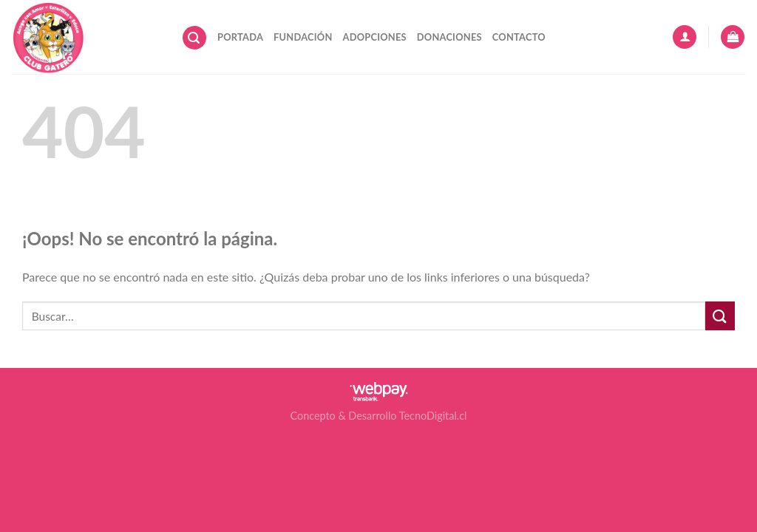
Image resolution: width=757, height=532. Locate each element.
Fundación (303, 37)
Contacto (519, 37)
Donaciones (449, 37)
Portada (240, 37)
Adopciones (375, 37)
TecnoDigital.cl (433, 416)
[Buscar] (194, 38)
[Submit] (720, 316)
